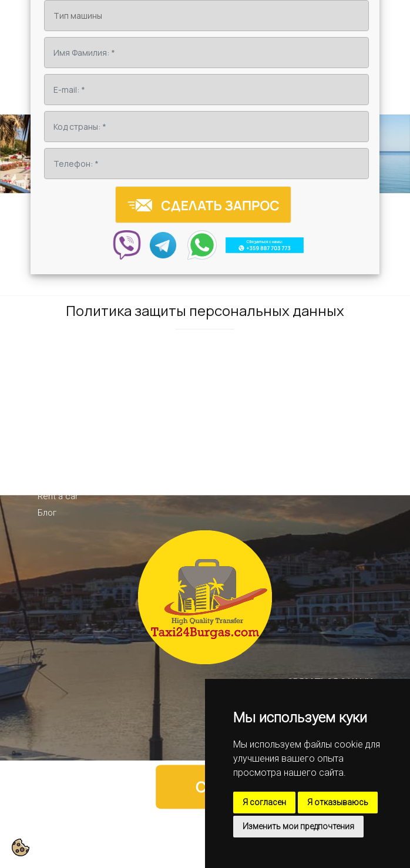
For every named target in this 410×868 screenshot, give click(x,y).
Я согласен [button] (264, 802)
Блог (47, 513)
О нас (49, 447)
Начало (53, 430)
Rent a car (58, 496)
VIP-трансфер (65, 480)
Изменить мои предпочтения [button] (298, 826)
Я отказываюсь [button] (338, 802)
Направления (65, 463)
